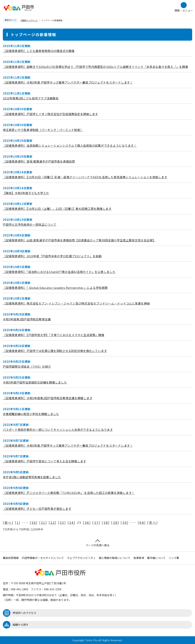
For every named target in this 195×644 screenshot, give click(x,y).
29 (115, 522)
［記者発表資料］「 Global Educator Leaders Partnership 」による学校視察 (55, 288)
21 (43, 522)
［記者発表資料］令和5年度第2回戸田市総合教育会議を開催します (48, 398)
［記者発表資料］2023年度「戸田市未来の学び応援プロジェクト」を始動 (52, 256)
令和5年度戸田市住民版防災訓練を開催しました (35, 382)
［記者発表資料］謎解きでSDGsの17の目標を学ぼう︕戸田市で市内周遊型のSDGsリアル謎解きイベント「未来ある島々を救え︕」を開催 (96, 67)
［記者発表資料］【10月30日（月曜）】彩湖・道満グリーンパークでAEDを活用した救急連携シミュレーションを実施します (85, 177)
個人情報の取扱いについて (115, 558)
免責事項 (139, 558)
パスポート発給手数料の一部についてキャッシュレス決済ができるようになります (58, 430)
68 (142, 522)
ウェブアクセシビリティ (81, 558)
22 (53, 522)
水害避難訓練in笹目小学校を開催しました (31, 414)
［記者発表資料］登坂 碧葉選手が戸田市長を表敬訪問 (39, 161)
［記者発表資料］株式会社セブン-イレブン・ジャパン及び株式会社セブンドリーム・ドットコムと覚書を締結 (76, 303)
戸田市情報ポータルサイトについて (43, 558)
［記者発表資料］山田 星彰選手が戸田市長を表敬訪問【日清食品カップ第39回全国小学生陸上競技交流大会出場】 (79, 240)
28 (106, 522)
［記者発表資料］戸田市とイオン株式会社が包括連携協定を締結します (50, 114)
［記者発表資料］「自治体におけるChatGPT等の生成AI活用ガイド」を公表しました (59, 272)
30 (125, 522)
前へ (8, 522)
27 (96, 522)
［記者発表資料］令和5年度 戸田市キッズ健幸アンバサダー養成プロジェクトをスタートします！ (68, 82)
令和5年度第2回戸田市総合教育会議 (27, 319)
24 (72, 522)
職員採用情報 (11, 558)
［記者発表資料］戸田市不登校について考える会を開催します (44, 461)
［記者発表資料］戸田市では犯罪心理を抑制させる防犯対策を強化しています (55, 351)
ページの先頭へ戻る (98, 543)
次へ (153, 522)
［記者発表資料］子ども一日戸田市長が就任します (37, 509)
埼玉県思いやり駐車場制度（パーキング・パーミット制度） (43, 130)
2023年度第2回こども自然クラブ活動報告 (31, 98)
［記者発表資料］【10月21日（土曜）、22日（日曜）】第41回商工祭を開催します (57, 209)
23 (62, 522)
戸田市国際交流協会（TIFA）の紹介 (27, 366)
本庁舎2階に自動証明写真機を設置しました (32, 477)
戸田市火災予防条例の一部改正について (30, 224)
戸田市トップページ (29, 20)
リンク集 (174, 558)
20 (34, 522)
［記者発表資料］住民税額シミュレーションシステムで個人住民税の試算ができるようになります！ (70, 145)
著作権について (156, 558)
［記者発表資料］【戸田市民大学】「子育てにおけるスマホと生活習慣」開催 (54, 335)
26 (87, 522)
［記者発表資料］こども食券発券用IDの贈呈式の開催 (39, 51)
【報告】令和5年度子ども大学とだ (26, 193)
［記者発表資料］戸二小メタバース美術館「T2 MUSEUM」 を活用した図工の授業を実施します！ (69, 493)
